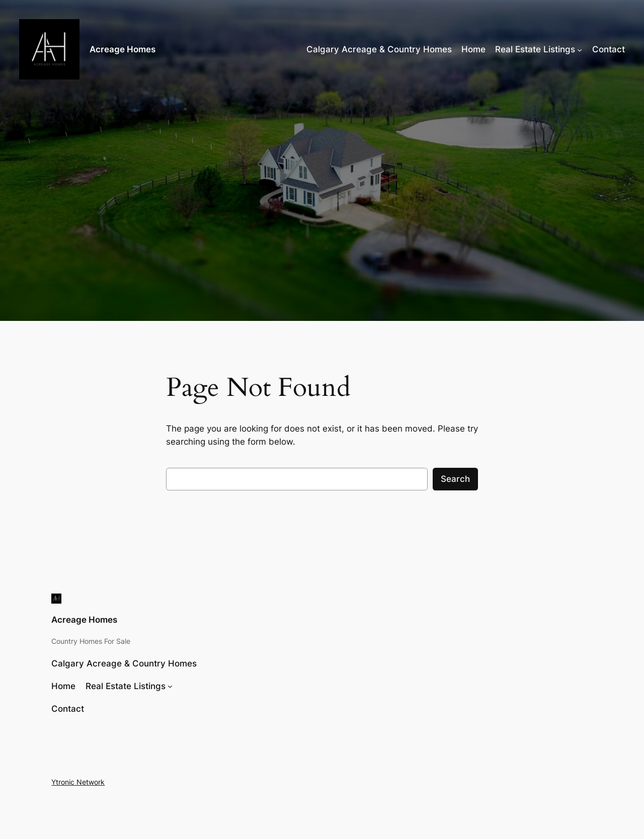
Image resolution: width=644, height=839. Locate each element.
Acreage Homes (123, 49)
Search (455, 479)
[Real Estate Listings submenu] (580, 49)
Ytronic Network (78, 782)
